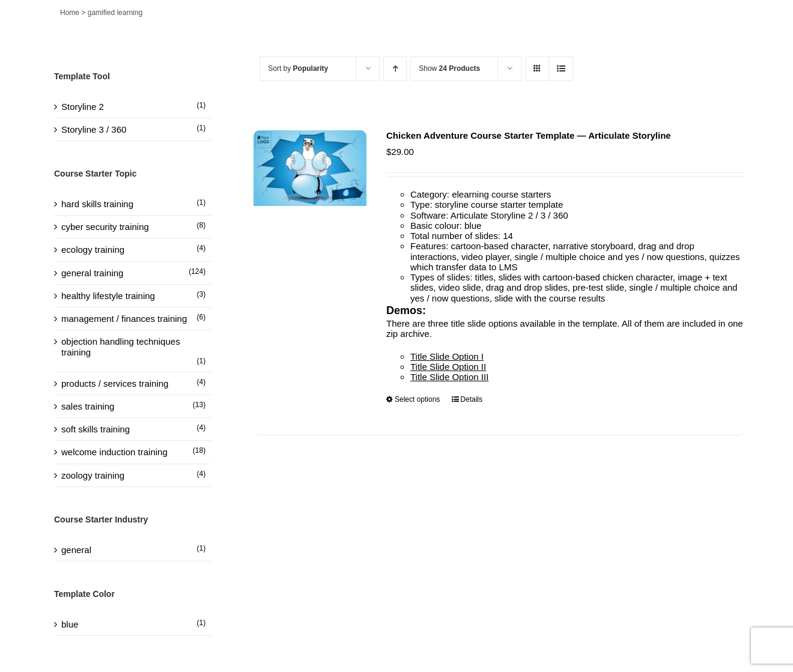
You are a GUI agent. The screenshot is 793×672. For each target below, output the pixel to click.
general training (92, 273)
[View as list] (561, 69)
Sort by (298, 68)
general (76, 550)
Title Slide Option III (449, 377)
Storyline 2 (83, 107)
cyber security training (105, 227)
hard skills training (97, 204)
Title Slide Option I (447, 356)
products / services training (115, 383)
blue (70, 624)
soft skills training (96, 429)
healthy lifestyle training (108, 296)
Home (70, 13)
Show (449, 68)
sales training (88, 406)
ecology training (93, 250)
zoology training (93, 475)
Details (471, 399)
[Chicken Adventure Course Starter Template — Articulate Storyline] (310, 168)
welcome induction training (114, 452)
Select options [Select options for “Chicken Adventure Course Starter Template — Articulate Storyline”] (417, 399)
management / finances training (124, 319)
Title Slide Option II (448, 367)
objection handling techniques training (121, 347)
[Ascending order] (395, 69)
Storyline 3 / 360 (94, 129)
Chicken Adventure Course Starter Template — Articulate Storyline (529, 135)
